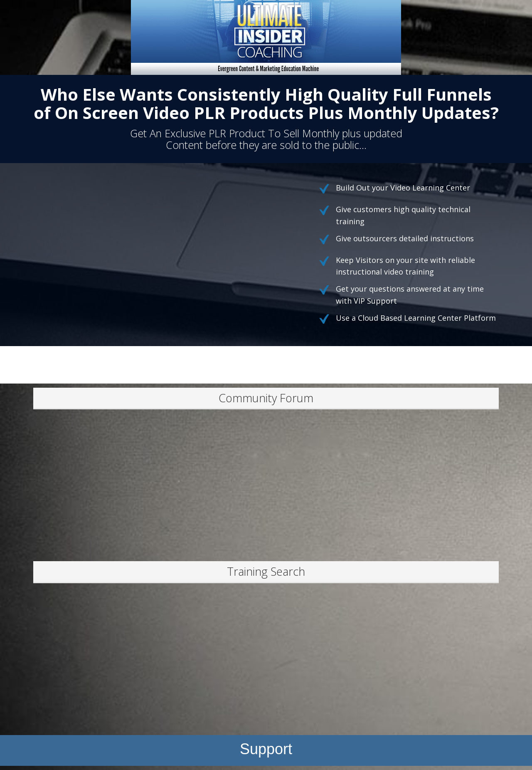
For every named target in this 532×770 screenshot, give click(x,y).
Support (266, 749)
